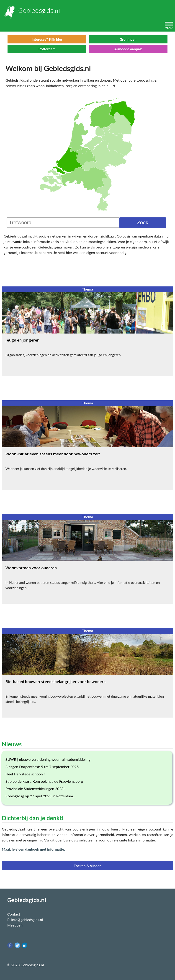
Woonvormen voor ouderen (31, 568)
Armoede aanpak (128, 49)
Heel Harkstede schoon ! (25, 774)
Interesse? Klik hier (47, 39)
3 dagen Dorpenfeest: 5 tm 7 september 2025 (42, 767)
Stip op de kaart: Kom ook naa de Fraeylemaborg (44, 781)
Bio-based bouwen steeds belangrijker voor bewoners (55, 682)
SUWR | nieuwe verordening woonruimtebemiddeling (48, 759)
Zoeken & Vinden (87, 866)
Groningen (128, 39)
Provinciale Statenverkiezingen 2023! (35, 789)
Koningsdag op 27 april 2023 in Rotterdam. (40, 796)
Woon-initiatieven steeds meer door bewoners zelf (53, 454)
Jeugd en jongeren (22, 340)
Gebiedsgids (36, 10)
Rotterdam (47, 49)
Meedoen (15, 925)
